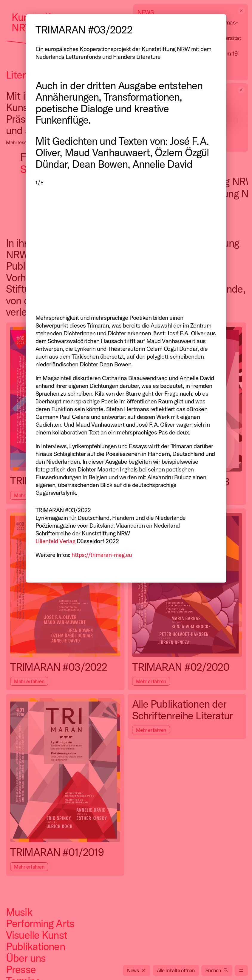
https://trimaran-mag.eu (102, 555)
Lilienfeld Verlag (55, 541)
